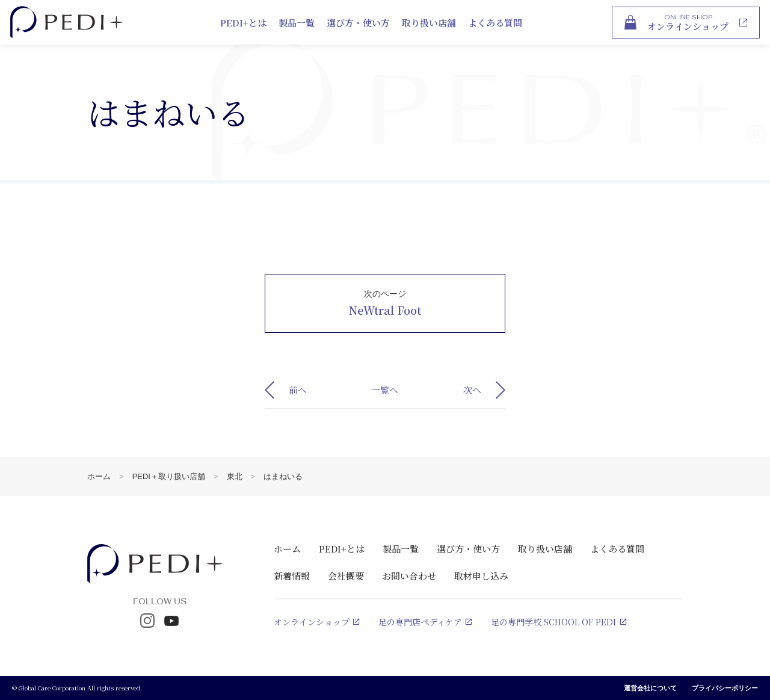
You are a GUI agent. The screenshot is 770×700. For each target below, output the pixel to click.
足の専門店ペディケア (420, 622)
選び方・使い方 (358, 23)
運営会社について (650, 688)
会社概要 (346, 576)
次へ (472, 390)
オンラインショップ (312, 622)
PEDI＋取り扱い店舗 (169, 476)
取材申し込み (481, 576)
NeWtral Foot (385, 310)
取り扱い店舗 (429, 23)
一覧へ (385, 390)
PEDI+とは (243, 23)
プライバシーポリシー (725, 688)
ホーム (99, 476)
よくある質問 (495, 23)
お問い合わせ (409, 576)
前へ (298, 390)
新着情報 (292, 576)
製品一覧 (297, 23)
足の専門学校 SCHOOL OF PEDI (553, 622)
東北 (235, 476)
